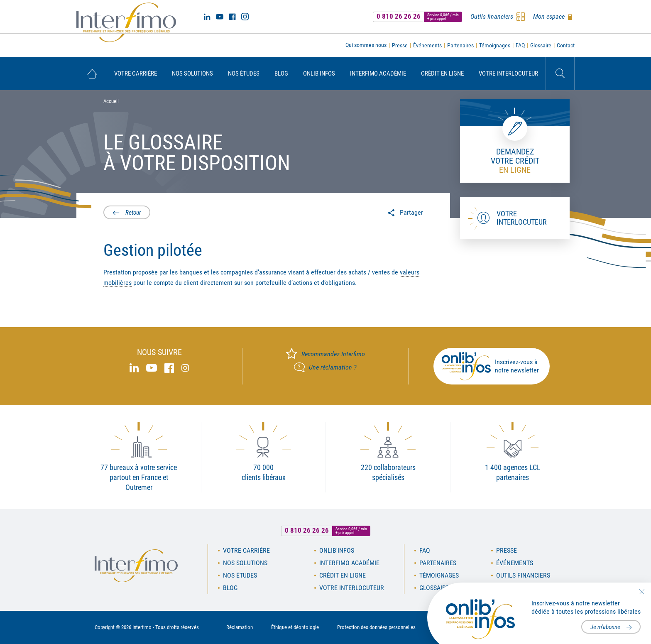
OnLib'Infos (319, 73)
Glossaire (541, 45)
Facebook (232, 17)
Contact (566, 45)
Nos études (244, 73)
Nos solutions (192, 73)
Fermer (642, 592)
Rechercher (560, 73)
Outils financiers (523, 575)
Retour (133, 213)
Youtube (220, 17)
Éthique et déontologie (295, 627)
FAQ (520, 45)
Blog (281, 73)
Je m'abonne (605, 627)
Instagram (245, 17)
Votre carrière (136, 73)
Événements (427, 45)
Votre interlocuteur (508, 73)
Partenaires (460, 45)
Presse (400, 45)
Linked (207, 17)
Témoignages (495, 45)
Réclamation (240, 627)
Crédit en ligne (442, 73)
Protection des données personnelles (376, 627)
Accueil (92, 73)
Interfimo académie (378, 73)
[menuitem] (92, 73)
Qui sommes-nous (366, 45)
